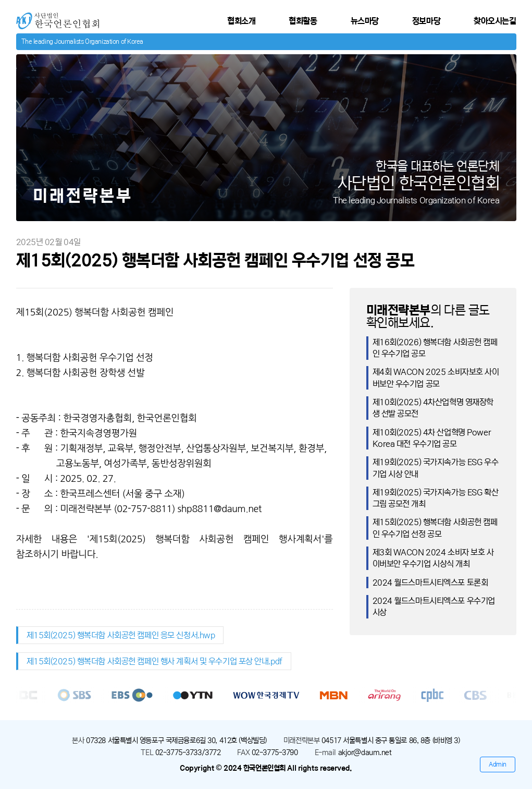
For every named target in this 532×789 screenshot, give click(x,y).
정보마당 (426, 21)
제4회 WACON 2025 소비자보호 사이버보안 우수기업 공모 (436, 378)
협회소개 (241, 21)
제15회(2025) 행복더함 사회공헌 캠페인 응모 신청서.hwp (121, 635)
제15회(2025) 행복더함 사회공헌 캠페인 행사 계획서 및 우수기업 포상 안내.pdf (154, 661)
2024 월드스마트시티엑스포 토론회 (430, 582)
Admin (498, 764)
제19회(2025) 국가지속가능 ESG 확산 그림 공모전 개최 (436, 498)
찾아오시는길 (495, 21)
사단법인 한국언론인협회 (56, 17)
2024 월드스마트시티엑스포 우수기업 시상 (434, 606)
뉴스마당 (365, 21)
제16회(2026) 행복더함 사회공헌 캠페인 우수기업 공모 (435, 348)
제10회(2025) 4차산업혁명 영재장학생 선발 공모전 (433, 408)
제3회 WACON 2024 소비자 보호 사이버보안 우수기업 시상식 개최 (433, 558)
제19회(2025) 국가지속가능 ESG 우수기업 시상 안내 (436, 468)
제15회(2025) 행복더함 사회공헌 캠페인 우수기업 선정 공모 (435, 528)
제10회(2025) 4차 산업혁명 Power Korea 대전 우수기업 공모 (432, 438)
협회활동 (303, 21)
